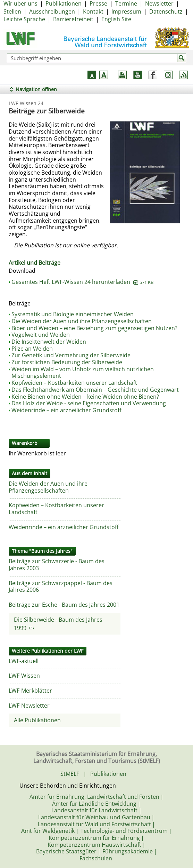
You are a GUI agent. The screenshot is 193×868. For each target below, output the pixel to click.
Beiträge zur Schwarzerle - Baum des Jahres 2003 (57, 565)
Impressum (126, 11)
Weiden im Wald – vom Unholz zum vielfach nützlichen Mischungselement (83, 373)
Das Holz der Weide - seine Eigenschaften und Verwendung (89, 403)
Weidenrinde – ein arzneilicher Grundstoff (66, 410)
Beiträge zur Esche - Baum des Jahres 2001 (64, 605)
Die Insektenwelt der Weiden (49, 342)
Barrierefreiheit (73, 19)
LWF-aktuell (24, 661)
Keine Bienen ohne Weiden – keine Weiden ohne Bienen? (85, 397)
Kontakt (93, 11)
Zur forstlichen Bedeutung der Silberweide (67, 362)
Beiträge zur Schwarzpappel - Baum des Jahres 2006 (61, 587)
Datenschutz (166, 11)
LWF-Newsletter (29, 706)
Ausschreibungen (52, 11)
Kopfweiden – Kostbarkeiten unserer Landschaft (74, 383)
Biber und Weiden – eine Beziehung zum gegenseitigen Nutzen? (94, 328)
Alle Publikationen (37, 720)
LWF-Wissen (24, 676)
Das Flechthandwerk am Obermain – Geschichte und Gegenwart (95, 390)
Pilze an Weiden (32, 349)
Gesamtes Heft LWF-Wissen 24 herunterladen (82, 282)
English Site (116, 19)
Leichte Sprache (24, 19)
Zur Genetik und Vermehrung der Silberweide (71, 355)
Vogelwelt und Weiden (41, 335)
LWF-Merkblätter (30, 691)
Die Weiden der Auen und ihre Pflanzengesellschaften (82, 321)
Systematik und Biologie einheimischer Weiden (73, 314)
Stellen (12, 11)
